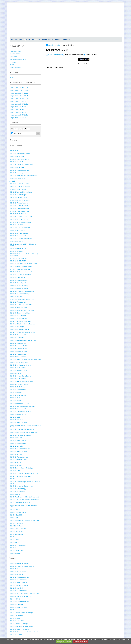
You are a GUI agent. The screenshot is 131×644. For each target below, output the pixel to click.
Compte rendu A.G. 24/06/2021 (19, 96)
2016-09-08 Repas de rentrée (18, 423)
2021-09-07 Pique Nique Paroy (19, 283)
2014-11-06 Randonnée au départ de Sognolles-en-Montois (25, 426)
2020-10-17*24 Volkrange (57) (19, 286)
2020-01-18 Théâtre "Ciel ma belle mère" (22, 299)
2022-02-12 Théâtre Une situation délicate (22, 272)
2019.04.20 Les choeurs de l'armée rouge (22, 332)
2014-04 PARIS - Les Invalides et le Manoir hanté (25, 497)
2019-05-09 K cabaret (16, 574)
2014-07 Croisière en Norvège (19, 624)
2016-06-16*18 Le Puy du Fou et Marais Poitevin (24, 594)
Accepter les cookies (64, 642)
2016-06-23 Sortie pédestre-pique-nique (22, 430)
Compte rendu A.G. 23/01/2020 (19, 101)
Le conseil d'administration (18, 59)
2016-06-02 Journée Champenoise (20, 435)
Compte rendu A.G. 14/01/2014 (19, 118)
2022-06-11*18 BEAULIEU (18, 261)
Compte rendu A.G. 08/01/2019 (19, 104)
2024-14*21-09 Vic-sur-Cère (18, 189)
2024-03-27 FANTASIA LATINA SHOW (21, 217)
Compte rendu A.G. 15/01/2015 (19, 115)
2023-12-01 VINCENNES (17, 230)
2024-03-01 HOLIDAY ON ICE (19, 219)
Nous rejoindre (14, 57)
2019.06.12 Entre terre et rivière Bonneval (22, 324)
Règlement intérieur (16, 68)
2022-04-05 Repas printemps (18, 569)
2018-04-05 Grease (15, 373)
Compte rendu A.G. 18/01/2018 (19, 107)
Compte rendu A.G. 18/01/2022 (19, 99)
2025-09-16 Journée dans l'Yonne (20, 154)
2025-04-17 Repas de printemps (19, 170)
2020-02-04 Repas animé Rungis (20, 294)
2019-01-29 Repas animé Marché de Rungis (23, 340)
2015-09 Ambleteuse (16, 454)
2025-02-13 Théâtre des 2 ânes (19, 184)
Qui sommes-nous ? (16, 51)
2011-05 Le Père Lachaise (18, 545)
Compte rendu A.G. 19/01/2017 (19, 110)
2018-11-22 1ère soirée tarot (18, 349)
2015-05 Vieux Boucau (16, 465)
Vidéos (58, 39)
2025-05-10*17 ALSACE (17, 167)
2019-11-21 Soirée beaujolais (18, 308)
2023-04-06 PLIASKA (16, 241)
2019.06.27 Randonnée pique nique (20, 321)
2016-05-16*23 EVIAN (16, 438)
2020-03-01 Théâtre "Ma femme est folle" (22, 291)
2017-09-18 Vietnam (16, 401)
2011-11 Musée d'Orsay (17, 534)
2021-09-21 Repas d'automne (19, 280)
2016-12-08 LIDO (15, 417)
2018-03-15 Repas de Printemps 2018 (21, 382)
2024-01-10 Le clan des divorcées (20, 228)
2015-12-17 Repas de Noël (18, 441)
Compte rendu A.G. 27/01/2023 (19, 93)
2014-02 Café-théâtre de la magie (20, 502)
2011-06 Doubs (14, 540)
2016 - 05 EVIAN (15, 599)
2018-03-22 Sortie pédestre (18, 379)
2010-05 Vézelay (15, 553)
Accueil (51, 45)
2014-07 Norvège (15, 479)
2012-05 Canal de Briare (17, 531)
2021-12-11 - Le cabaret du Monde (20, 275)
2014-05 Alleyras (15, 494)
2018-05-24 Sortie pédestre (18, 368)
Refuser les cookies (81, 642)
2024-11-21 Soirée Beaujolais (19, 195)
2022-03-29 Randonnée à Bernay (20, 269)
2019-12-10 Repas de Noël (18, 302)
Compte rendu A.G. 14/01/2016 (19, 112)
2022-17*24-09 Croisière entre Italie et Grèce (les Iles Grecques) (24, 255)
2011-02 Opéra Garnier (17, 551)
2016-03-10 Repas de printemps (19, 602)
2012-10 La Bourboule (16, 523)
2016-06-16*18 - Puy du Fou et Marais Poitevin (24, 432)
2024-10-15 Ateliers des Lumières (20, 200)
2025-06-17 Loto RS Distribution (19, 159)
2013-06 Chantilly (15, 510)
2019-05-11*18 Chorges (17, 327)
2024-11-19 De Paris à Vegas (18, 198)
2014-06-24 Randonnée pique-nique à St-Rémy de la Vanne (25, 483)
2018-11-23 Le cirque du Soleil (19, 346)
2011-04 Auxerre (15, 548)
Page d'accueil (16, 39)
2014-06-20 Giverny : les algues (19, 629)
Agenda (27, 39)
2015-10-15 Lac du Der (17, 446)
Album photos (48, 39)
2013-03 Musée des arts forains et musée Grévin (24, 521)
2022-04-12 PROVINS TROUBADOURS (22, 566)
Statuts (12, 65)
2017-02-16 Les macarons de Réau (20, 412)
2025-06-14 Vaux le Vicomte (18, 162)
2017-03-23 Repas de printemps (19, 409)
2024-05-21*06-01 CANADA (18, 214)
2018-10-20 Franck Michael (18, 354)
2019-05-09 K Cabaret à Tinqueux (20, 329)
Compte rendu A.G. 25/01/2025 (19, 88)
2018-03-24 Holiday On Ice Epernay (20, 376)
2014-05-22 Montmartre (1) (18, 489)
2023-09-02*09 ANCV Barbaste (19, 233)
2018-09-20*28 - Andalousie (18, 357)
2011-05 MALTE (15, 542)
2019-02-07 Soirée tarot (17, 338)
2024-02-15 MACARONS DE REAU (20, 222)
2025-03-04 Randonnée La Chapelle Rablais (23, 176)
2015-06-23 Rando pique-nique (19, 457)
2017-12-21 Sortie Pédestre (18, 387)
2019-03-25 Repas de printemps (19, 335)
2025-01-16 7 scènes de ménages (20, 187)
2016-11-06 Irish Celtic (16, 420)
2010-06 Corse (14, 518)
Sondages (67, 39)
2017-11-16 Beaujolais (16, 392)
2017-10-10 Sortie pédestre (18, 398)
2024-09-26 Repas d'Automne (19, 203)
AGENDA (14, 72)
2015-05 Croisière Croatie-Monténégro (21, 468)
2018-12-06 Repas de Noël (18, 343)
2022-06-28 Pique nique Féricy (19, 258)
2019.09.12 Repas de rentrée (18, 319)
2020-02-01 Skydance (16, 297)
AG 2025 (12, 181)
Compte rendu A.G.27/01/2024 (19, 90)
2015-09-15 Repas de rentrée (18, 452)
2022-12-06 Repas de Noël (18, 248)
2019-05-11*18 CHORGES (18, 572)
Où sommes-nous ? (16, 54)
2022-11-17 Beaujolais (16, 251)
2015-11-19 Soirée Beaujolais (19, 443)
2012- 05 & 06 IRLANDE (17, 526)
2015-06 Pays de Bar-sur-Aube (19, 460)
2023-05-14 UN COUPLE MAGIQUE (21, 239)
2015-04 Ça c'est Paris (16, 615)
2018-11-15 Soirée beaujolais (18, 351)
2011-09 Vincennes (15, 537)
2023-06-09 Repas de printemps (19, 236)
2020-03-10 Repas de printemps (19, 288)
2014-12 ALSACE (15, 471)
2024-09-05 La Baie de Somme (19, 206)
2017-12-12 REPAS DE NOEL (19, 583)
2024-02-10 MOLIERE (16, 225)
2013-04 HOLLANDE (16, 515)
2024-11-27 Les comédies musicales (21, 192)
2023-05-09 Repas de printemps (19, 563)
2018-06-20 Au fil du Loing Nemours (20, 365)
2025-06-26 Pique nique (17, 156)
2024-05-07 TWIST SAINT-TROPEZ (20, 211)
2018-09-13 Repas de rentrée (18, 580)
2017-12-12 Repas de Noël (18, 390)
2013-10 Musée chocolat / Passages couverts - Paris (24, 506)
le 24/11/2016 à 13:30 (55, 54)
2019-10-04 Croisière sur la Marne (20, 313)
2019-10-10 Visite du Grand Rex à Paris (22, 310)
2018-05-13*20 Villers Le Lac (18, 371)
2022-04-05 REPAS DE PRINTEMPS (21, 266)
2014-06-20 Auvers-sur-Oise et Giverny (21, 486)
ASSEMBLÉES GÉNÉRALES (23, 82)
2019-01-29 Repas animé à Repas (20, 449)
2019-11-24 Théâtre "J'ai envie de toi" (21, 305)
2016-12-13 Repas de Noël (18, 414)
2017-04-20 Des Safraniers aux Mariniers (22, 406)
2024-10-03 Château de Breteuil (19, 209)
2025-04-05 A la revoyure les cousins (21, 173)
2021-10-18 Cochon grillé (17, 277)
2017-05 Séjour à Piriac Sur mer (19, 403)
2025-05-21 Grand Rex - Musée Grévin (21, 165)
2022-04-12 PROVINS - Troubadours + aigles (23, 264)
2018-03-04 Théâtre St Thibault (19, 384)
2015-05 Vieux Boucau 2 (17, 463)
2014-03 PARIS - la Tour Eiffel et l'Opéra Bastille (24, 500)
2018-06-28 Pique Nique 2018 (19, 362)
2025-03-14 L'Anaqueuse (17, 178)
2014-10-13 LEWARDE (17, 621)
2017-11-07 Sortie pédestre (18, 395)
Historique (36, 39)
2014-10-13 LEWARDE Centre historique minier (24, 473)
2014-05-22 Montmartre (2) (18, 492)
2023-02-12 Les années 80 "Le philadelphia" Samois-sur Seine (23, 245)
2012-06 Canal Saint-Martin (18, 529)
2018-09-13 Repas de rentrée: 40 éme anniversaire (25, 360)
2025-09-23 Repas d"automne (19, 151)
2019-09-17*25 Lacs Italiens (18, 316)
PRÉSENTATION (17, 46)
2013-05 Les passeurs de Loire (19, 512)
